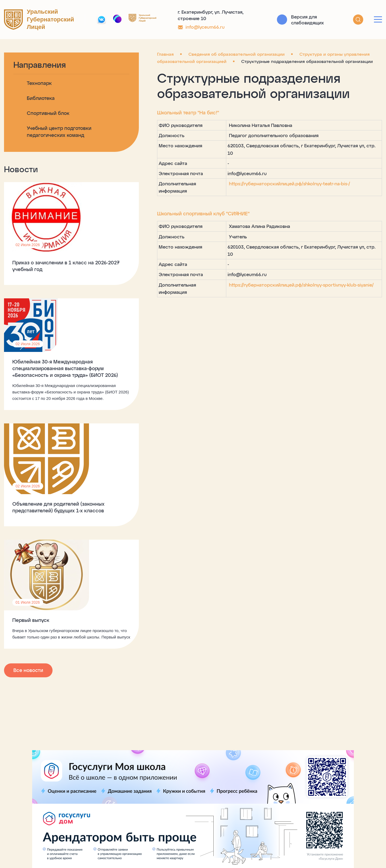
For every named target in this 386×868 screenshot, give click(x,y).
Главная (125, 54)
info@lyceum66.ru (205, 27)
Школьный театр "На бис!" (148, 112)
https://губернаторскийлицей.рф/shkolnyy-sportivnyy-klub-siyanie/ (262, 263)
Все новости (28, 730)
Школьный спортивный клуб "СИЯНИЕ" (163, 199)
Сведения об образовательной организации (196, 54)
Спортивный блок (48, 113)
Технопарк (39, 83)
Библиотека (41, 98)
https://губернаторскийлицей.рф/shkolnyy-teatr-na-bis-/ (249, 176)
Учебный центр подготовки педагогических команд (55, 135)
